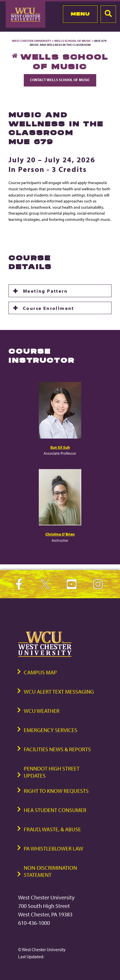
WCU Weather (42, 711)
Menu (80, 14)
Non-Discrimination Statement (50, 871)
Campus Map (40, 672)
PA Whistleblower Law (53, 848)
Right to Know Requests (56, 791)
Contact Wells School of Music (60, 80)
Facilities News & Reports (57, 749)
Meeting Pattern (45, 291)
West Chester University (32, 41)
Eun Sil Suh (60, 447)
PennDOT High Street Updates (52, 772)
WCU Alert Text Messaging (59, 691)
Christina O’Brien (60, 534)
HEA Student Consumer (55, 810)
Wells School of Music (73, 41)
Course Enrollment (49, 308)
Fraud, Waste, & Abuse (52, 829)
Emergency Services (51, 730)
